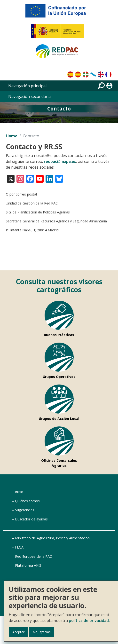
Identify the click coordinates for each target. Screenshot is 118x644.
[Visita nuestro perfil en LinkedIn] (49, 178)
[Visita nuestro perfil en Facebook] (30, 178)
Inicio (19, 492)
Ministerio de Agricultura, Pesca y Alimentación (52, 538)
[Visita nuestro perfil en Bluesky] (59, 178)
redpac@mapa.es (60, 161)
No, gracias (42, 632)
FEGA (19, 547)
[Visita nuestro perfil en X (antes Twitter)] (11, 178)
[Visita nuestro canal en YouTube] (40, 178)
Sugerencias (25, 510)
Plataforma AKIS (28, 565)
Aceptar (18, 632)
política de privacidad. (89, 620)
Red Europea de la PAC (33, 556)
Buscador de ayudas (31, 519)
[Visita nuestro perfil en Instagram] (20, 178)
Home (12, 136)
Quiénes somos (27, 501)
